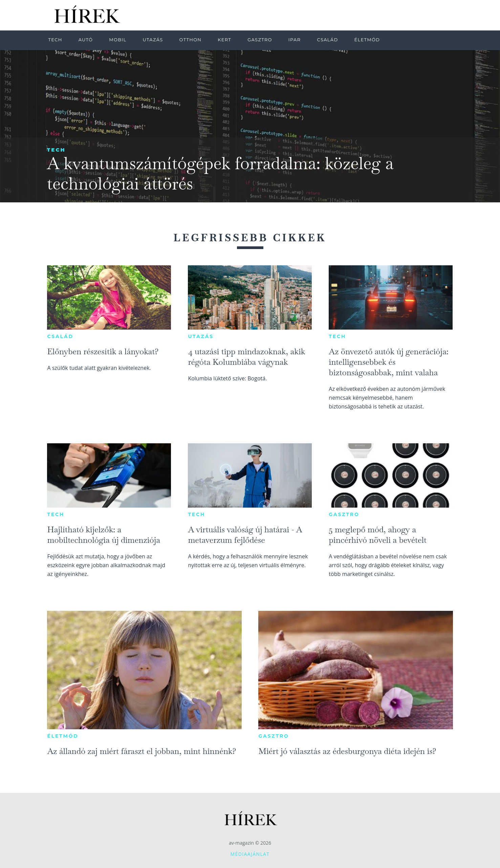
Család (60, 336)
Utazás (201, 336)
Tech (56, 150)
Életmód (63, 736)
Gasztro (344, 514)
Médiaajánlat (250, 854)
